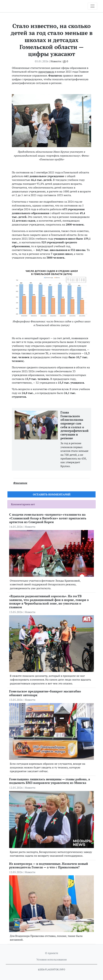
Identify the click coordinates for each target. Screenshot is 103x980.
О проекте (52, 953)
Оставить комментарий (52, 494)
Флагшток (20, 483)
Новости (56, 61)
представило (46, 72)
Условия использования (52, 959)
